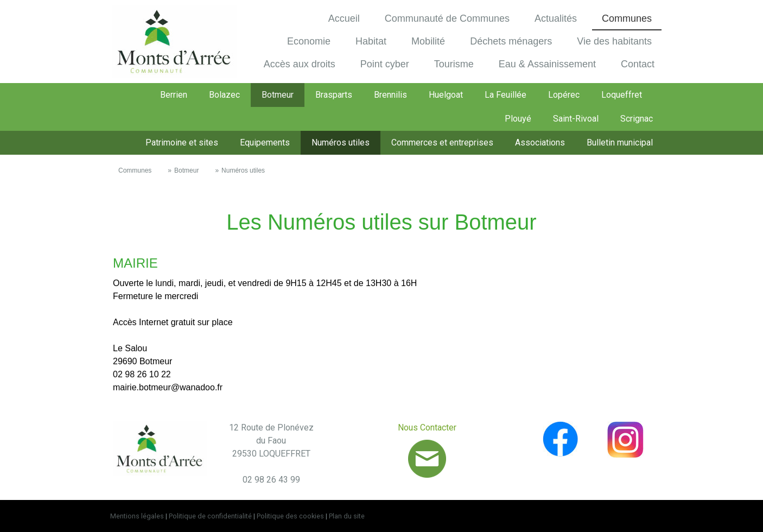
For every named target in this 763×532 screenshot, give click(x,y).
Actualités (556, 18)
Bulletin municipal (620, 142)
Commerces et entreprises (442, 142)
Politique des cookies (290, 516)
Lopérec (564, 95)
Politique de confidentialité (210, 516)
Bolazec (224, 95)
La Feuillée (506, 95)
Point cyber (385, 64)
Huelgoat (446, 95)
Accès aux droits (300, 64)
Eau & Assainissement (547, 64)
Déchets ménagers (511, 41)
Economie (309, 41)
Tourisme (454, 64)
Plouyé (518, 119)
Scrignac (637, 119)
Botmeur (278, 95)
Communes (627, 18)
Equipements (265, 142)
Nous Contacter (427, 427)
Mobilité (428, 41)
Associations (540, 142)
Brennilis (390, 95)
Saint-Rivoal (576, 119)
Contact (638, 64)
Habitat (371, 41)
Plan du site (347, 516)
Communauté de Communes (447, 18)
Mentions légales (137, 516)
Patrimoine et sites (182, 142)
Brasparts (334, 95)
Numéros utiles (341, 142)
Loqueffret (622, 95)
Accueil (344, 18)
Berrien (174, 95)
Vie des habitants (614, 41)
